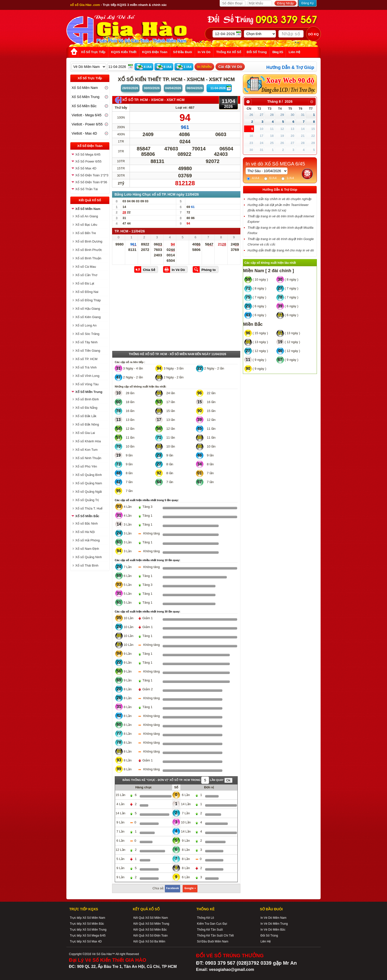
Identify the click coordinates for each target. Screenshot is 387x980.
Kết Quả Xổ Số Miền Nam (151, 918)
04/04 (173, 88)
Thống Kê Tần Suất (210, 930)
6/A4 (270, 178)
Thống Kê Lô (205, 918)
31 (303, 115)
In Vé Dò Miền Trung (274, 924)
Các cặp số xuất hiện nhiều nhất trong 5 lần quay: (147, 500)
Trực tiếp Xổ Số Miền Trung (88, 930)
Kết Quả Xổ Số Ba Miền (149, 941)
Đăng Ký (308, 3)
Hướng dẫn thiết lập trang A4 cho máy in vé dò (281, 250)
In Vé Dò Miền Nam (273, 918)
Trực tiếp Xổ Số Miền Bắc (87, 924)
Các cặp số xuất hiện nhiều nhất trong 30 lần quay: (147, 612)
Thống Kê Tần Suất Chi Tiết (215, 936)
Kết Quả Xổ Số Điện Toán (150, 936)
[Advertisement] (176, 314)
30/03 (152, 88)
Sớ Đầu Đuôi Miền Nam (213, 941)
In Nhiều (204, 67)
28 (272, 115)
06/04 (195, 88)
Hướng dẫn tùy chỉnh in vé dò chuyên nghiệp (280, 199)
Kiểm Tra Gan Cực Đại (212, 924)
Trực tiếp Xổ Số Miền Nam (87, 918)
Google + (190, 888)
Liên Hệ (266, 941)
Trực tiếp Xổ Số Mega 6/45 (88, 936)
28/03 (130, 88)
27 (261, 115)
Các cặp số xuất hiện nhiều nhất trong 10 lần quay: (147, 560)
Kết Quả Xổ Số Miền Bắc (150, 930)
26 (251, 115)
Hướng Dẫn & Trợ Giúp (290, 67)
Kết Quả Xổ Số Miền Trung (151, 924)
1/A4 (288, 178)
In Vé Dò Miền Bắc (273, 930)
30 (292, 115)
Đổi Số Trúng (269, 936)
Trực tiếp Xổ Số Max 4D (86, 941)
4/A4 (253, 178)
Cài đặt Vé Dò (230, 67)
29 (282, 115)
